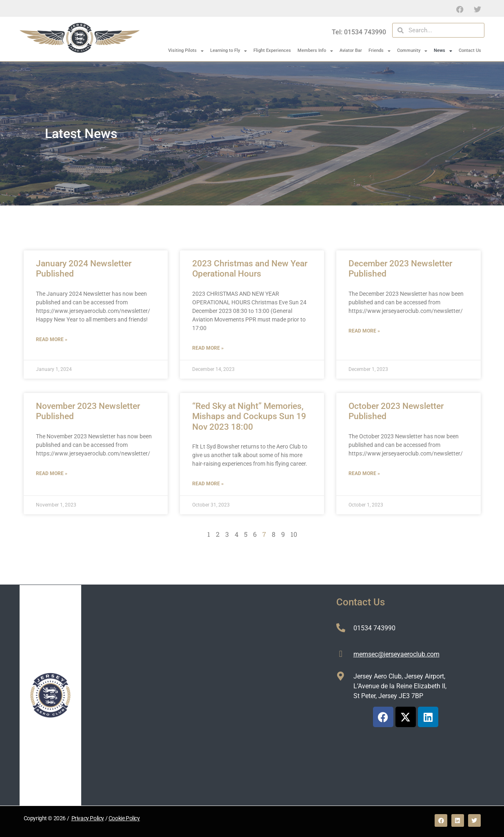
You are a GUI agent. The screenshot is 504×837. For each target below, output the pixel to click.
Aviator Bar (351, 50)
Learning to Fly (229, 51)
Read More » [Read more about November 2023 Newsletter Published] (52, 473)
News (443, 51)
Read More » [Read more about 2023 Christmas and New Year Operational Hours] (208, 348)
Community (412, 51)
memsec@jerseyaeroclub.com (396, 654)
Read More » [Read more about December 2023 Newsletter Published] (364, 331)
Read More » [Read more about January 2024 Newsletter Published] (52, 339)
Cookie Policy (124, 818)
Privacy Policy (88, 818)
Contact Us (470, 50)
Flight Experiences (272, 50)
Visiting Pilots (186, 51)
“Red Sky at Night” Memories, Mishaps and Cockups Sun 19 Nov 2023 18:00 (249, 416)
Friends (380, 51)
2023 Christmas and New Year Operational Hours (250, 269)
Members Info (315, 51)
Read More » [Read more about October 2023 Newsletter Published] (364, 473)
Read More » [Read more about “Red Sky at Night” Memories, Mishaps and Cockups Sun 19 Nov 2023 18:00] (208, 484)
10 (294, 534)
